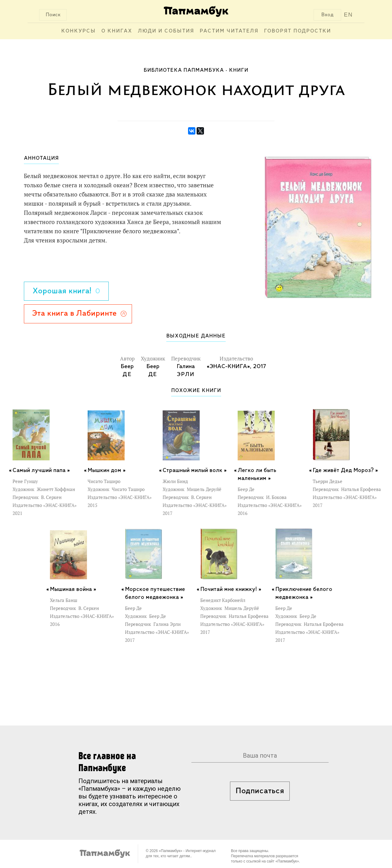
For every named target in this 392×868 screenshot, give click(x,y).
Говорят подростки (298, 31)
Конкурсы (79, 31)
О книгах (117, 31)
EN (348, 15)
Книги (239, 70)
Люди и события (166, 31)
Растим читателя (229, 31)
